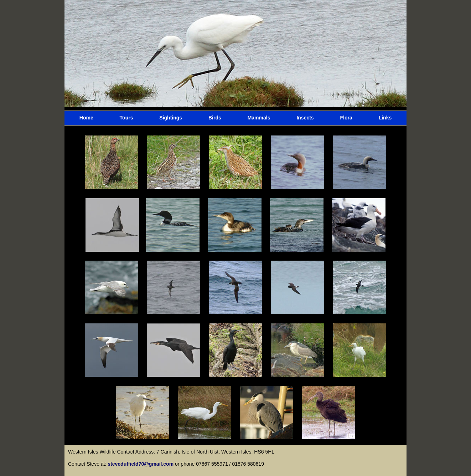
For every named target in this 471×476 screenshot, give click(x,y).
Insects (305, 118)
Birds (215, 118)
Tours (126, 118)
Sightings (171, 118)
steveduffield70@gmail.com (141, 464)
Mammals (259, 118)
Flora (346, 118)
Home (86, 118)
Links (385, 118)
